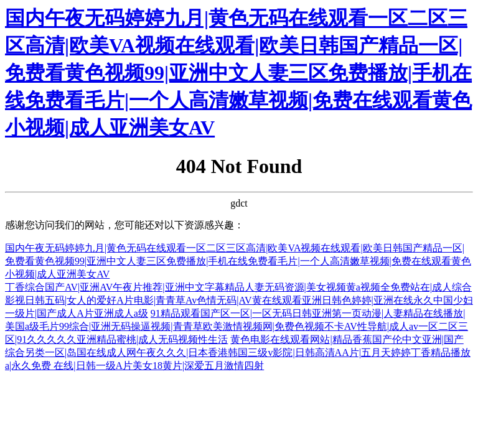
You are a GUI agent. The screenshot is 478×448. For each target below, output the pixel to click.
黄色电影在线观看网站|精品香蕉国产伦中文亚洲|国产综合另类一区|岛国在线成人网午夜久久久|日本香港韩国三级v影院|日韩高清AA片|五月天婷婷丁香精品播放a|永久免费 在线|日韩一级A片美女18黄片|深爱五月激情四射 (238, 352)
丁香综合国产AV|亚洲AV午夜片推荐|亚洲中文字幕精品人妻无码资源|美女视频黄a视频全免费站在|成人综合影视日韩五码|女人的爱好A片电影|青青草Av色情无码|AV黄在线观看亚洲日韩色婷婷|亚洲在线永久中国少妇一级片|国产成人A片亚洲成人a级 (239, 300)
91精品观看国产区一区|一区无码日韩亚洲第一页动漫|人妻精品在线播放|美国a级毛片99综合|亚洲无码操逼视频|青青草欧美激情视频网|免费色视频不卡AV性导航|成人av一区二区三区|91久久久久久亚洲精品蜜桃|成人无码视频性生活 (237, 326)
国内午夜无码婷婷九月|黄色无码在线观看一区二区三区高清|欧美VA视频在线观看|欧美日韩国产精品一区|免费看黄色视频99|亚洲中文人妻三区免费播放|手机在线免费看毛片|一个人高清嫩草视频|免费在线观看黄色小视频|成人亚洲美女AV (238, 73)
